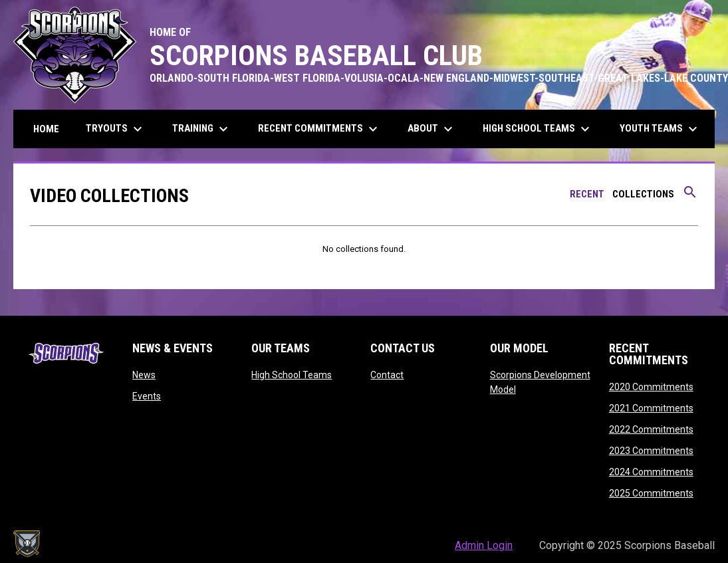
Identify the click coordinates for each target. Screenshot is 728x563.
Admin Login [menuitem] (484, 545)
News (144, 375)
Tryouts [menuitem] (116, 129)
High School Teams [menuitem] (538, 129)
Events (147, 396)
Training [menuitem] (202, 129)
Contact (387, 375)
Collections (643, 194)
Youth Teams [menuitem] (660, 129)
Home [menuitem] (46, 129)
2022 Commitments (651, 429)
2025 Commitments (651, 493)
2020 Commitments (651, 387)
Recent (587, 194)
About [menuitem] (432, 129)
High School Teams (292, 375)
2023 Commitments (651, 451)
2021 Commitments (651, 408)
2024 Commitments (651, 472)
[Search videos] (690, 197)
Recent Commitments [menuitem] (319, 129)
